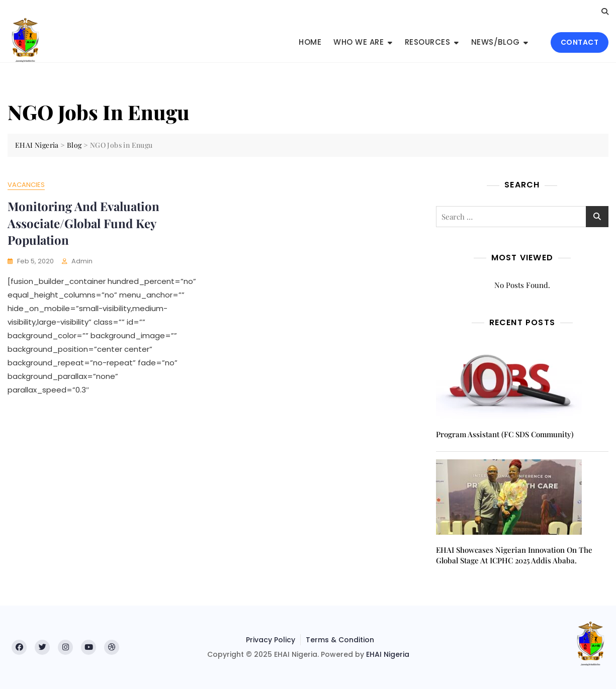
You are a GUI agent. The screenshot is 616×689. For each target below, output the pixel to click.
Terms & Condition (340, 640)
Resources (428, 42)
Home (310, 42)
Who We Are (359, 42)
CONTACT (580, 42)
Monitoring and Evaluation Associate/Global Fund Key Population (83, 223)
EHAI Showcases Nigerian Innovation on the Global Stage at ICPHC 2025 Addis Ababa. (514, 555)
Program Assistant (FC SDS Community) (505, 434)
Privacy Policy (271, 640)
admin (82, 261)
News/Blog (496, 42)
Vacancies (26, 185)
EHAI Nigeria (388, 654)
